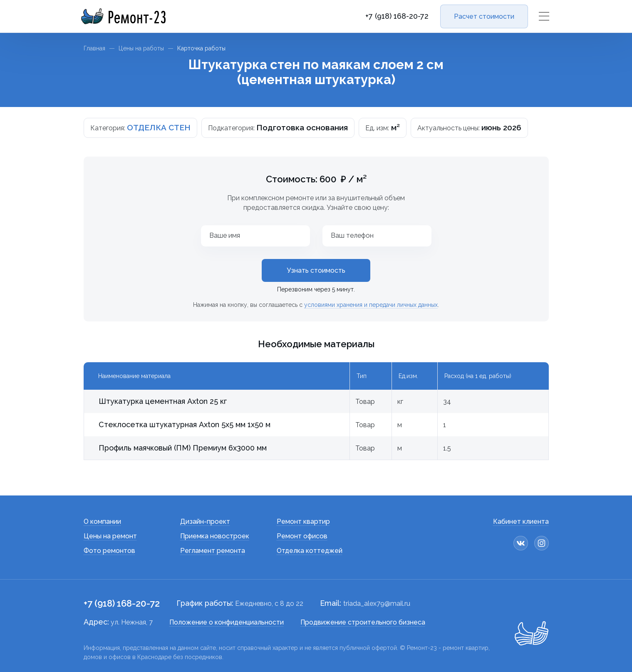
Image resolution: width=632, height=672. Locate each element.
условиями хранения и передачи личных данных (371, 305)
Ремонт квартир (303, 521)
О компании (102, 521)
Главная (94, 48)
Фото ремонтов (109, 551)
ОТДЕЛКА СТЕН (159, 127)
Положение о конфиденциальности (227, 622)
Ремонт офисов (302, 536)
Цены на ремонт (110, 536)
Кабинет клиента (521, 521)
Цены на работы (141, 48)
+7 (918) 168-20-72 (397, 16)
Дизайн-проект (205, 521)
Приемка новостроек (215, 536)
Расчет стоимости (484, 16)
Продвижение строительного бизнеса (363, 622)
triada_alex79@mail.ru (377, 604)
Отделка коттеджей (310, 551)
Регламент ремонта (213, 551)
